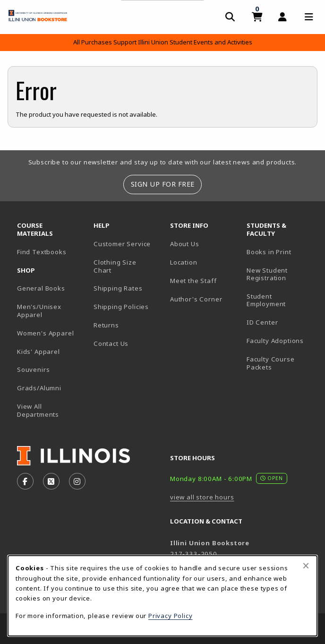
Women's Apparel (45, 333)
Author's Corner (196, 299)
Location (184, 262)
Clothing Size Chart (115, 266)
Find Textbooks (42, 252)
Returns (106, 325)
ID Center (281, 322)
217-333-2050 (194, 554)
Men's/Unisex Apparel (39, 311)
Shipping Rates (118, 288)
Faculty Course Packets (271, 363)
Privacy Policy (171, 616)
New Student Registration (267, 274)
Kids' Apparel (38, 352)
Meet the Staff (193, 281)
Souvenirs (33, 369)
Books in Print (281, 252)
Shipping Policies (121, 307)
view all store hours (202, 497)
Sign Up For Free (163, 184)
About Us (185, 244)
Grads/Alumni (39, 388)
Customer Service (122, 244)
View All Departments (38, 410)
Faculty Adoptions (275, 341)
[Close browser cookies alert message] (306, 566)
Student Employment (281, 300)
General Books (41, 288)
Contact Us (111, 343)
